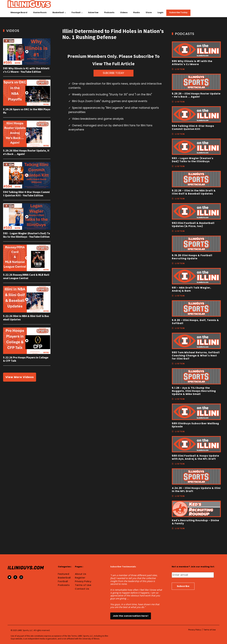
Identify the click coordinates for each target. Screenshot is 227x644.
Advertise (93, 12)
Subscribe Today (178, 12)
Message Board (19, 12)
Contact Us (82, 589)
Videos (124, 12)
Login (160, 12)
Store (149, 12)
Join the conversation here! (131, 616)
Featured (63, 574)
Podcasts (109, 12)
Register (80, 578)
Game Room (40, 12)
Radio (137, 12)
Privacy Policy (83, 581)
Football (76, 12)
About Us (81, 574)
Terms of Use (83, 585)
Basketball (58, 12)
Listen (180, 69)
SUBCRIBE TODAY (113, 73)
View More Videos (20, 377)
